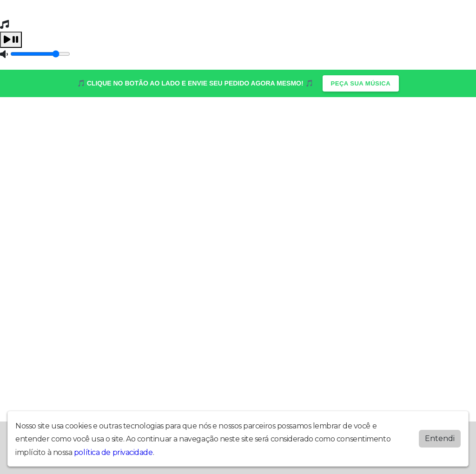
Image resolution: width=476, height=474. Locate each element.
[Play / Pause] (11, 40)
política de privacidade (113, 452)
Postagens (165, 118)
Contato (88, 118)
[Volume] (40, 54)
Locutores (124, 118)
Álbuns (58, 118)
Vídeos (283, 118)
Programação (210, 118)
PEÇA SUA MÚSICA (361, 83)
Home (32, 118)
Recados (252, 118)
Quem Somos (321, 118)
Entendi (440, 438)
